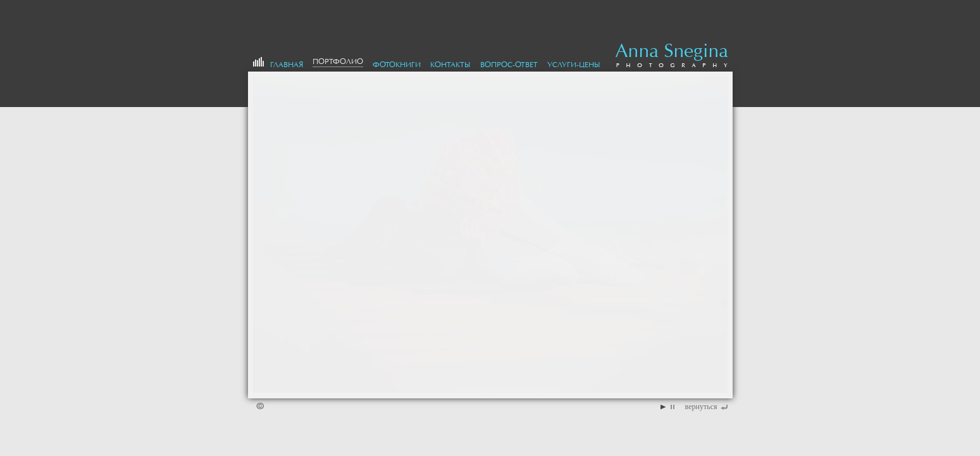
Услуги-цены (574, 65)
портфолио (338, 61)
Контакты (450, 65)
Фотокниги (397, 65)
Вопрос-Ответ (509, 65)
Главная (287, 65)
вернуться (701, 407)
